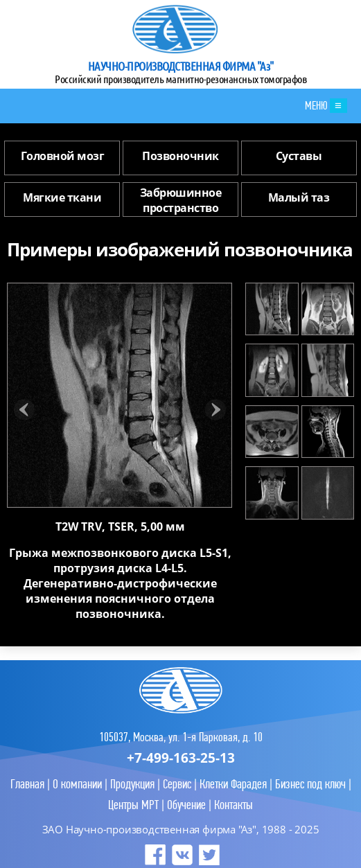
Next (215, 410)
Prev (25, 410)
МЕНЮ (326, 106)
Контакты (234, 805)
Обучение (186, 805)
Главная (27, 784)
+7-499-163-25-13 (181, 758)
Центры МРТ (133, 805)
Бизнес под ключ (310, 784)
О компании (77, 784)
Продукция (132, 784)
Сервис (177, 784)
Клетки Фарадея (233, 784)
